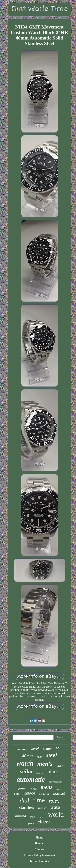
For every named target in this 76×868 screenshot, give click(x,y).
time (39, 800)
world (56, 814)
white (33, 817)
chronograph (56, 782)
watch (25, 763)
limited (21, 816)
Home (40, 838)
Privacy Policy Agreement (39, 855)
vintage (29, 793)
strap (42, 817)
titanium (22, 749)
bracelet (59, 794)
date (40, 772)
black (53, 772)
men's (45, 764)
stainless (26, 807)
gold (17, 794)
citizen (44, 822)
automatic (31, 779)
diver (60, 766)
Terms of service (39, 861)
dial (25, 800)
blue (59, 749)
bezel (35, 749)
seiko (26, 771)
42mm (47, 749)
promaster (44, 794)
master (43, 808)
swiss (34, 789)
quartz (22, 788)
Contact (39, 849)
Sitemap (39, 843)
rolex (54, 801)
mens (47, 787)
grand (31, 823)
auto (55, 807)
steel (52, 755)
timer (59, 789)
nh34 (40, 757)
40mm (27, 756)
